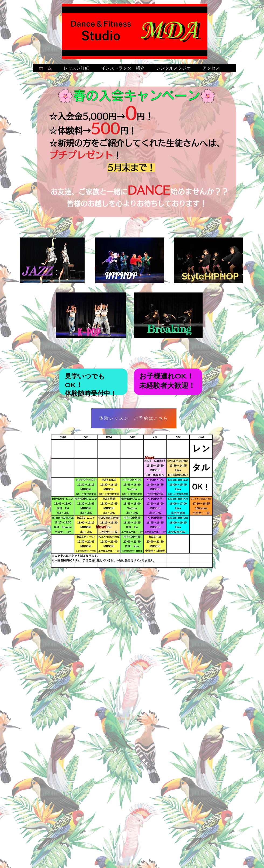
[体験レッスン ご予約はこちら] (134, 418)
